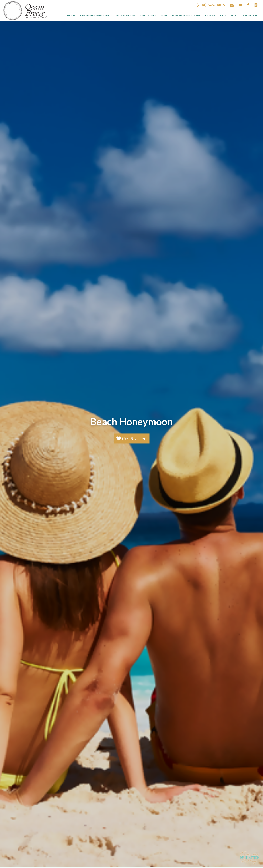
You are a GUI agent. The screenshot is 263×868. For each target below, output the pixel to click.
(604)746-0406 (211, 5)
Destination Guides (154, 15)
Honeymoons (126, 15)
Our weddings (215, 15)
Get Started (131, 439)
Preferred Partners (186, 15)
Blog (234, 15)
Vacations (250, 15)
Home (71, 15)
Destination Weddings (96, 15)
